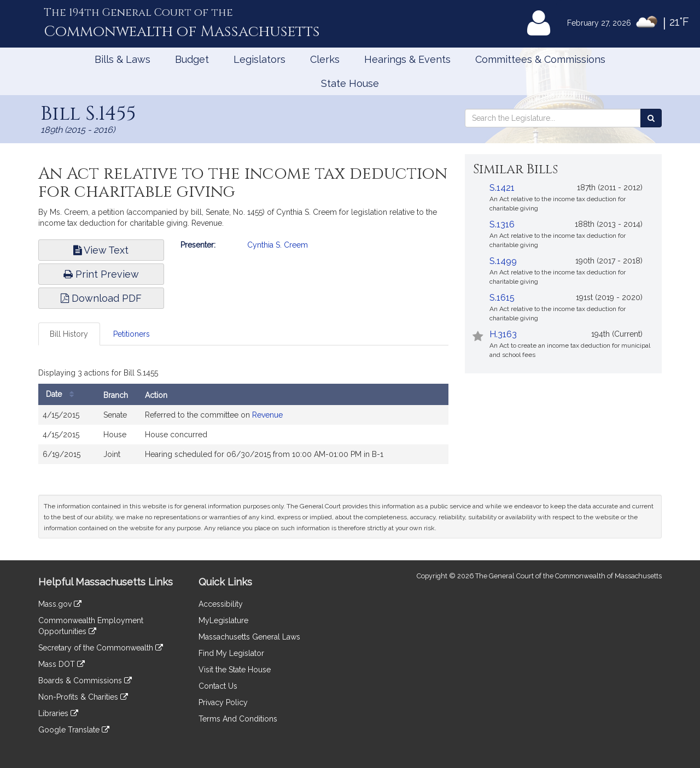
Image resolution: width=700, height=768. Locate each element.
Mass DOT (62, 664)
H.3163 (503, 334)
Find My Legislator (231, 653)
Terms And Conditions (238, 719)
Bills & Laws (122, 59)
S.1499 (503, 261)
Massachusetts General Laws (249, 637)
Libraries (58, 713)
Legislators (259, 59)
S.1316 (502, 224)
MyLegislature (223, 620)
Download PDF (101, 298)
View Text (101, 250)
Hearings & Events (407, 59)
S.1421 (502, 188)
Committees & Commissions (540, 59)
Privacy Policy (223, 702)
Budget (192, 59)
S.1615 (502, 298)
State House (350, 83)
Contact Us (218, 686)
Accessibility (221, 604)
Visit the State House (235, 670)
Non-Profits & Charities (83, 697)
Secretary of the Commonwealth (101, 648)
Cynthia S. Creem (278, 245)
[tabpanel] (243, 417)
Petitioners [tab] (132, 334)
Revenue (267, 415)
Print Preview (101, 274)
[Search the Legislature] (651, 118)
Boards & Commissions (85, 681)
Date (63, 394)
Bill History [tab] (69, 334)
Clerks (325, 59)
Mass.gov (60, 604)
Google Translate (74, 730)
